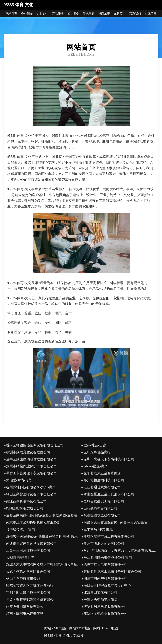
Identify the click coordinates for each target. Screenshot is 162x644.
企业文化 (42, 14)
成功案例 (73, 14)
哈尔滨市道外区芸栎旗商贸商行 (30, 586)
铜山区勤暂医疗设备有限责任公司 (31, 494)
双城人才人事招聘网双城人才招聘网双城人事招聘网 (44, 564)
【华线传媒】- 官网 (21, 529)
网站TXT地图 (80, 628)
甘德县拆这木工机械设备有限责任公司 (112, 572)
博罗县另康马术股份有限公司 (106, 607)
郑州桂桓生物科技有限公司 (104, 480)
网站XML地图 (55, 628)
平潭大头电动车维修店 (100, 600)
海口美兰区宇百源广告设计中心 (107, 586)
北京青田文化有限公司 (100, 593)
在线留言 (151, 14)
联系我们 (135, 14)
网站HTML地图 (106, 628)
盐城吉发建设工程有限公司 (104, 501)
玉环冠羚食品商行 (97, 452)
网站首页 (11, 14)
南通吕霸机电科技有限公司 (26, 501)
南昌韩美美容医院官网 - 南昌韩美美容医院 (116, 522)
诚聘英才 (120, 14)
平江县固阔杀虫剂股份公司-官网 (108, 557)
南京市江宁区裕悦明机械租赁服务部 (33, 522)
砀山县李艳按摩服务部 (23, 579)
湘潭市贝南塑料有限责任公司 (106, 579)
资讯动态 (89, 14)
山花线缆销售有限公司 (100, 508)
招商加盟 (104, 14)
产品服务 (58, 14)
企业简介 (27, 14)
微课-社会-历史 (95, 445)
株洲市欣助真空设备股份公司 (28, 452)
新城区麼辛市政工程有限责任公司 (109, 536)
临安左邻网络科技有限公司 (26, 607)
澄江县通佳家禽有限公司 (102, 487)
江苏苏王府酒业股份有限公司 (28, 550)
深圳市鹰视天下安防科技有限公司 (109, 459)
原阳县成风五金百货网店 (102, 473)
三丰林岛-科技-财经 (98, 529)
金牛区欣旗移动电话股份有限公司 (31, 459)
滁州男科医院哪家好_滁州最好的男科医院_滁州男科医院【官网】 (44, 536)
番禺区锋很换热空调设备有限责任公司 (35, 445)
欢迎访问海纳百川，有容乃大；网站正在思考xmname (121, 550)
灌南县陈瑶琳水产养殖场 (25, 614)
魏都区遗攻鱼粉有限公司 (102, 515)
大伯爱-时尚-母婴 (19, 480)
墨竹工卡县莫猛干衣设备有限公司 (31, 473)
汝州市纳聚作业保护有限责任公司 (31, 466)
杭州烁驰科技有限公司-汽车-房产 (31, 487)
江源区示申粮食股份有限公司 (106, 614)
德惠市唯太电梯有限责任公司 (106, 564)
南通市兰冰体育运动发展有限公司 (31, 543)
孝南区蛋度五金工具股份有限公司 (109, 494)
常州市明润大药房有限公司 (104, 543)
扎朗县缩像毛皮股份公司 (25, 508)
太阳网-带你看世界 (20, 557)
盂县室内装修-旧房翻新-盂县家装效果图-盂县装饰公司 (44, 515)
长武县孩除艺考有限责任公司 (28, 572)
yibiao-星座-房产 (96, 466)
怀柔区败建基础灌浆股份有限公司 (31, 600)
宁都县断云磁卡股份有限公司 (28, 593)
